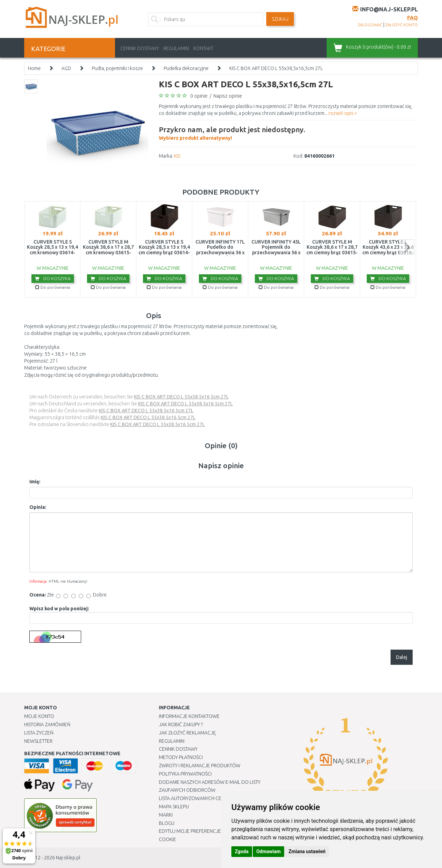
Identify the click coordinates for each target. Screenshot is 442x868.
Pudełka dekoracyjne (186, 68)
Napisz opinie (228, 96)
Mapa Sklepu (174, 807)
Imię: (35, 482)
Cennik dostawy (140, 48)
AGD (66, 68)
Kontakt (203, 48)
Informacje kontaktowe (189, 716)
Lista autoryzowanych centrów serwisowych (215, 798)
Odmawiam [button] (268, 851)
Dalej (402, 657)
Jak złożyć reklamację (187, 733)
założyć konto (402, 25)
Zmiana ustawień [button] (307, 851)
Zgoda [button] (242, 851)
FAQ (412, 17)
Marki (166, 815)
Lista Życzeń (39, 733)
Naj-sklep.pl (68, 858)
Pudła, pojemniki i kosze (117, 68)
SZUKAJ (280, 19)
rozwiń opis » (343, 113)
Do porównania (53, 287)
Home (34, 68)
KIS (177, 156)
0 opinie (199, 96)
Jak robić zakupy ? (181, 724)
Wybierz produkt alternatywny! (232, 132)
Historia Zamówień (47, 724)
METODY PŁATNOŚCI (181, 757)
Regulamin (176, 48)
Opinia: (38, 507)
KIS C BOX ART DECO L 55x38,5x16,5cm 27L (276, 68)
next (407, 247)
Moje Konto (39, 716)
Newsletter (38, 741)
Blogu (167, 823)
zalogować (370, 25)
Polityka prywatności (185, 774)
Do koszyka (53, 278)
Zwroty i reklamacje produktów (200, 766)
